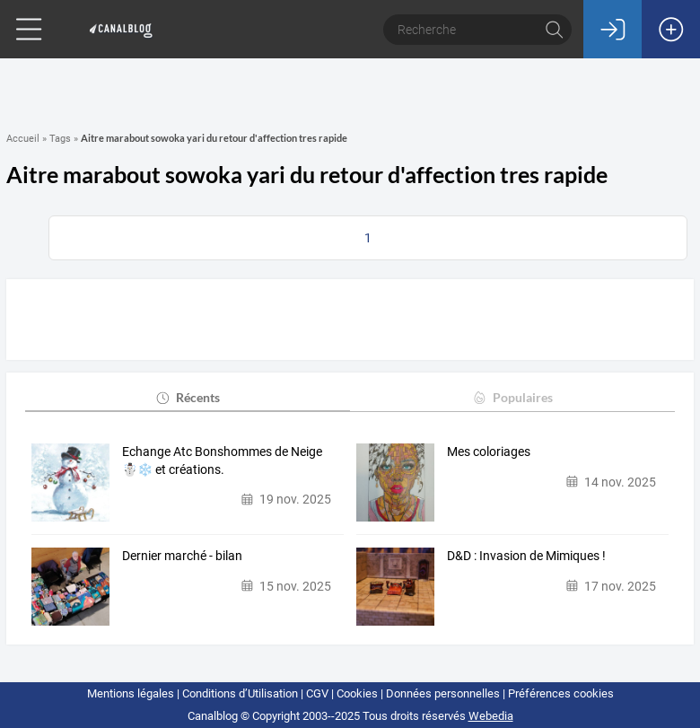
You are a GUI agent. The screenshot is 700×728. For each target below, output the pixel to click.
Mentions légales (131, 693)
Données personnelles (443, 693)
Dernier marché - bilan (182, 556)
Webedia (491, 716)
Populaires (512, 397)
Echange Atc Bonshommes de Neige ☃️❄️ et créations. (222, 460)
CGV (317, 693)
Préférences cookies (561, 693)
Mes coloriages (489, 452)
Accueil (23, 139)
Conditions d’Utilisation (240, 693)
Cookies (357, 693)
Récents (187, 397)
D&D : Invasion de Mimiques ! (526, 556)
